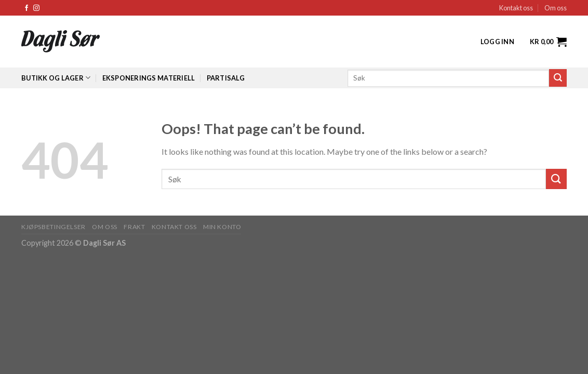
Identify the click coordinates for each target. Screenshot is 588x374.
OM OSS (105, 227)
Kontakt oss (516, 8)
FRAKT (134, 227)
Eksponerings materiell (149, 78)
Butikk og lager (56, 78)
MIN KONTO (222, 227)
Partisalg (226, 78)
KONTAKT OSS (174, 227)
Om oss (556, 8)
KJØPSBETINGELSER (54, 227)
